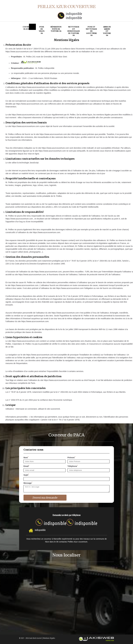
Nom (26, 457)
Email (26, 466)
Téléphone (73, 466)
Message (28, 483)
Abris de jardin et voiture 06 (107, 31)
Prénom (71, 457)
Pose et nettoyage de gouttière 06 (91, 31)
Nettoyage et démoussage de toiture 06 (74, 31)
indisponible (74, 14)
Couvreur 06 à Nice (27, 28)
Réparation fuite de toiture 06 (56, 29)
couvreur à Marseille (52, 539)
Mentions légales (49, 638)
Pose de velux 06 (42, 30)
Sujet (26, 475)
